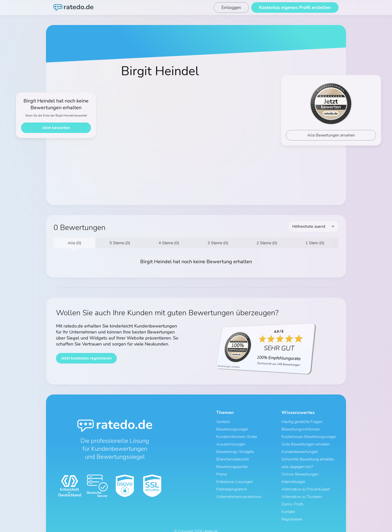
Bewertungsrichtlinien (301, 428)
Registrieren (292, 506)
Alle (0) (74, 243)
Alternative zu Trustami (302, 486)
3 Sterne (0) (218, 243)
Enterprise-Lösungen (235, 473)
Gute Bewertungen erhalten (306, 441)
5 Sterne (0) (120, 243)
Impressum (212, 524)
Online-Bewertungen (300, 467)
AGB (175, 524)
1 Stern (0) (315, 243)
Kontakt (288, 499)
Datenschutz (191, 524)
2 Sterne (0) (267, 243)
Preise (222, 467)
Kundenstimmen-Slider (237, 434)
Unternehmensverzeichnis (239, 486)
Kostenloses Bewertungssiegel (309, 434)
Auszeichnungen (231, 441)
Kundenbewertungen (300, 447)
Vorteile (223, 421)
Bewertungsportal (232, 460)
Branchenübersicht (232, 454)
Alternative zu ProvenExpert (306, 480)
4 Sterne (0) (169, 243)
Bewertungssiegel (232, 428)
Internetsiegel (293, 473)
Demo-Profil (292, 493)
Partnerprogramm (232, 480)
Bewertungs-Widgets (235, 447)
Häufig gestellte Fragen (302, 421)
